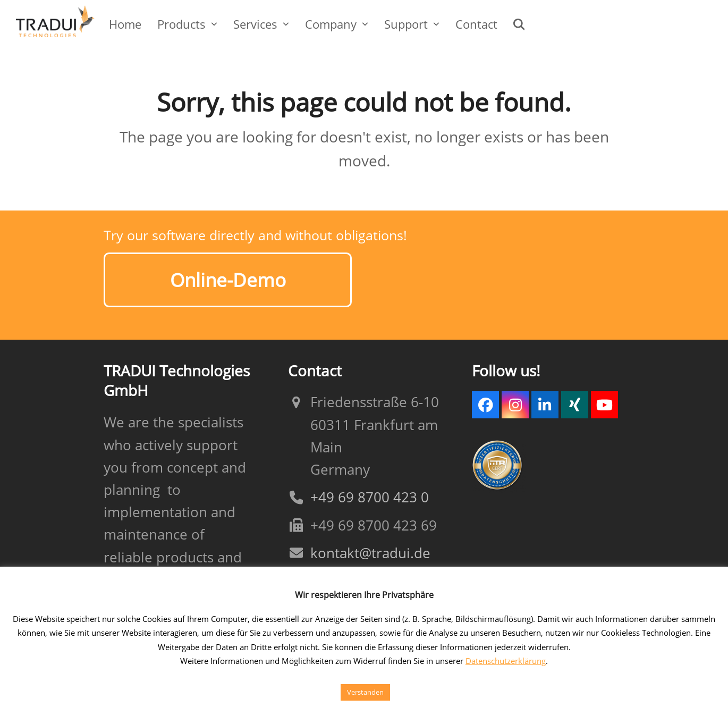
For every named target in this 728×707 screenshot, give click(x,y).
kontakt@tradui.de (370, 548)
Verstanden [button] (365, 692)
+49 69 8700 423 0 (370, 493)
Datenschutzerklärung (506, 661)
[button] (519, 24)
